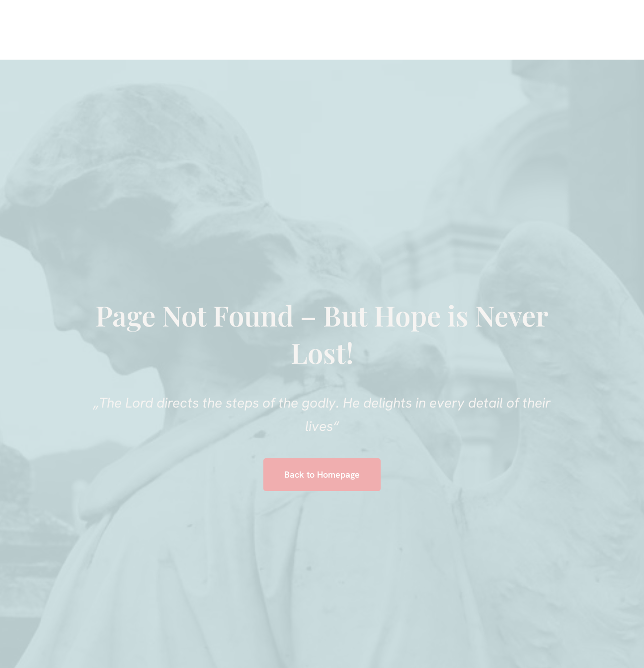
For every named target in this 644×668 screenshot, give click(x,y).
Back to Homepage (322, 474)
